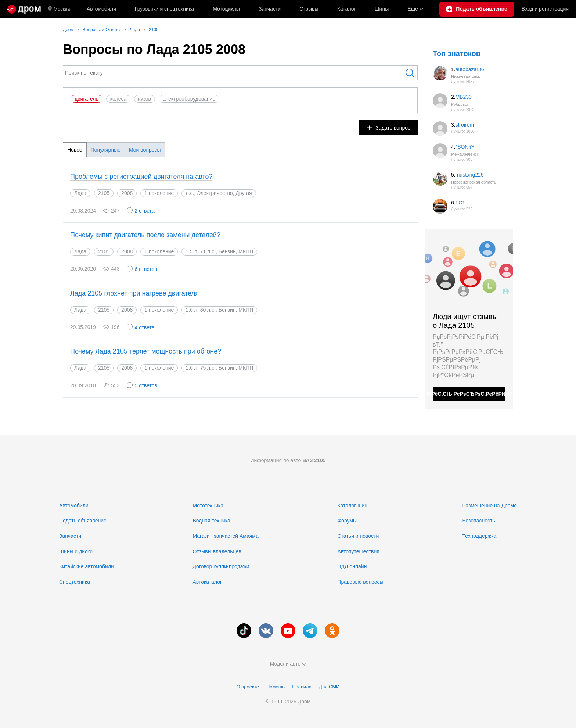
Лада (80, 193)
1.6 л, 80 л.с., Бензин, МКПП (219, 310)
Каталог (347, 9)
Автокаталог (207, 582)
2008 (127, 193)
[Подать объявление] (477, 9)
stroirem (465, 125)
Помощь (276, 687)
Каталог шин (352, 506)
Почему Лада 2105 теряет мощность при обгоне (146, 351)
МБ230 (464, 97)
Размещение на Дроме (489, 506)
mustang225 (470, 175)
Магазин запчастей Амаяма (225, 536)
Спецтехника (75, 582)
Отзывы (309, 9)
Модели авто (288, 664)
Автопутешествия (358, 551)
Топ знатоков (457, 54)
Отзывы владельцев (217, 551)
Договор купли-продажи (221, 566)
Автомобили (101, 9)
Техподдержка (479, 536)
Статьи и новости (358, 536)
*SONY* (465, 147)
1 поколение (159, 193)
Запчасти (270, 9)
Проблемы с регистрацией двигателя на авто (141, 177)
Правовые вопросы (360, 582)
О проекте (248, 687)
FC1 (460, 203)
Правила (302, 687)
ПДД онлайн (352, 566)
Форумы (347, 521)
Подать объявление (83, 521)
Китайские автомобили (87, 566)
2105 (104, 193)
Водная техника (211, 521)
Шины (382, 9)
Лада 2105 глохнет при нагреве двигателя (134, 293)
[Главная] (24, 9)
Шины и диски (76, 551)
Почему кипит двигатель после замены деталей (145, 235)
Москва (59, 9)
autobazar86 (470, 69)
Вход (545, 9)
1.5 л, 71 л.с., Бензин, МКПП (219, 251)
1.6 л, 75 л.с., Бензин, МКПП (219, 368)
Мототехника (208, 506)
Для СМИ (329, 687)
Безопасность (478, 521)
